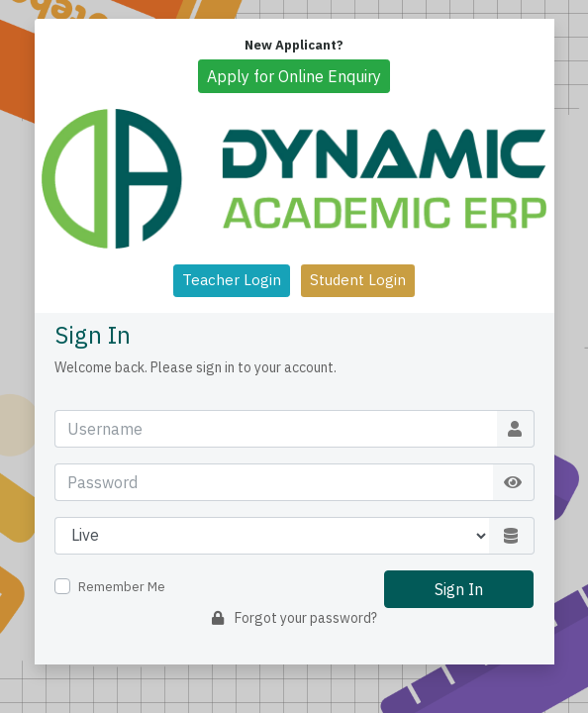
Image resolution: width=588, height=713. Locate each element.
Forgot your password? (294, 618)
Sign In (459, 589)
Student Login (358, 280)
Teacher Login (232, 280)
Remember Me (122, 587)
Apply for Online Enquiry (294, 76)
